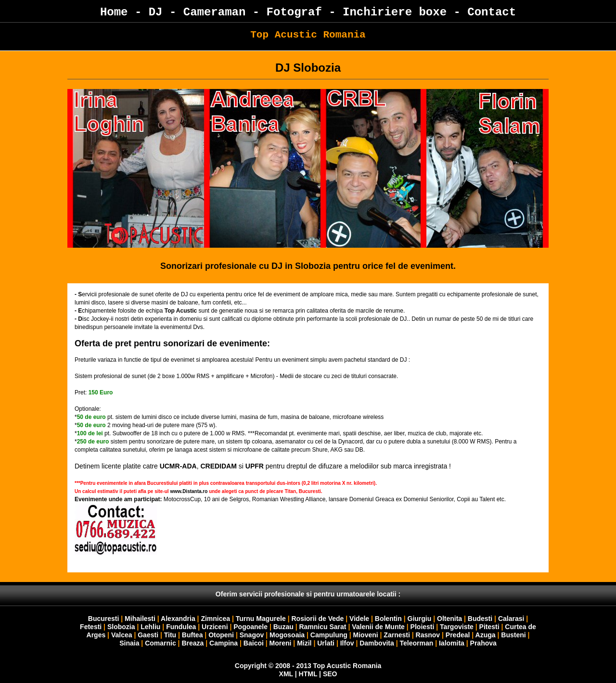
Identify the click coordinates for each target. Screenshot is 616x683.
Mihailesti (140, 619)
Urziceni (215, 627)
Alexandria (178, 619)
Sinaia (129, 643)
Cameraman (215, 12)
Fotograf (294, 12)
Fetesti (91, 627)
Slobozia (121, 627)
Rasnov (428, 635)
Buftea (192, 635)
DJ (156, 12)
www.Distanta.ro (189, 491)
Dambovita (377, 643)
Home (114, 12)
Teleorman (416, 643)
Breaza (192, 643)
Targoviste (457, 627)
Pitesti (489, 627)
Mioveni (366, 635)
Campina (224, 643)
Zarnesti (397, 635)
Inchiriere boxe (395, 12)
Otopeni (221, 635)
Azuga (486, 635)
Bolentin (388, 619)
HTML (308, 674)
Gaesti (148, 635)
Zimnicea (215, 619)
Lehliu (150, 627)
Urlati (326, 643)
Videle (359, 619)
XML (286, 674)
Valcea (122, 635)
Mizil (304, 643)
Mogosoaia (287, 635)
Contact (492, 12)
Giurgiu (420, 619)
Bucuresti (104, 619)
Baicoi (254, 643)
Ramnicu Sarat (322, 627)
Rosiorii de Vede (317, 619)
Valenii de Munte (378, 627)
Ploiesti (423, 627)
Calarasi (511, 619)
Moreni (281, 643)
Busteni (513, 635)
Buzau (283, 627)
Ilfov (347, 643)
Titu (170, 635)
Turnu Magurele (261, 619)
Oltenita (449, 619)
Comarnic (160, 643)
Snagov (252, 635)
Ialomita (452, 643)
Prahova (483, 643)
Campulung (329, 635)
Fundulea (181, 627)
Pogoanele (250, 627)
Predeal (458, 635)
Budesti (480, 619)
